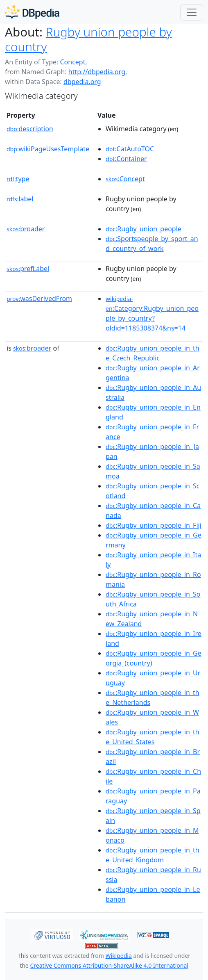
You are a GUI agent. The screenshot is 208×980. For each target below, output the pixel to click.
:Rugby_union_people (144, 229)
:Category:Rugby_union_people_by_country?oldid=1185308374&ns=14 (152, 314)
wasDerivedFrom (39, 299)
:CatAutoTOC (130, 149)
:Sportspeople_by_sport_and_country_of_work (152, 244)
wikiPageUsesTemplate (48, 149)
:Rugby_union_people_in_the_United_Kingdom (153, 855)
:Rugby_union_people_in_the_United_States (153, 737)
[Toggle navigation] (192, 12)
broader (26, 229)
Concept (72, 62)
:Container (126, 159)
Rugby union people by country (88, 39)
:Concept (125, 179)
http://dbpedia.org (97, 72)
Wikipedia (119, 956)
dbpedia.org (82, 82)
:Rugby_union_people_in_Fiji (154, 525)
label (20, 199)
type (18, 179)
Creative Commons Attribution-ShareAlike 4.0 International (109, 965)
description (30, 129)
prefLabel (28, 269)
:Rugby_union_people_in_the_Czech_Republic (153, 353)
